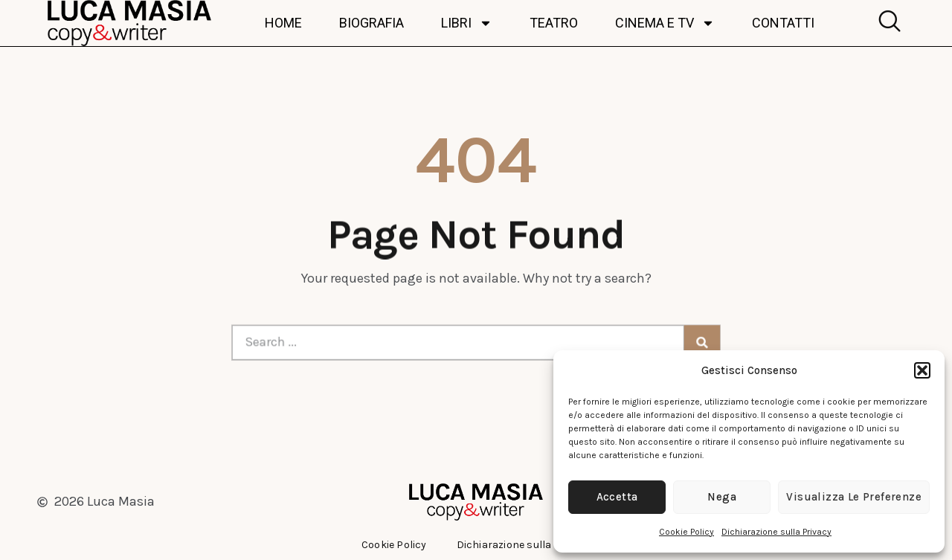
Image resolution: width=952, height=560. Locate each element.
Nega (722, 497)
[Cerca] (689, 342)
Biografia (372, 23)
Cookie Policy (686, 532)
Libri (467, 23)
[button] (922, 370)
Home (283, 23)
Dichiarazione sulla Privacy (776, 532)
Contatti (783, 23)
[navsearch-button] (886, 23)
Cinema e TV (665, 23)
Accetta (617, 497)
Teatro (554, 23)
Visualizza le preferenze (854, 497)
